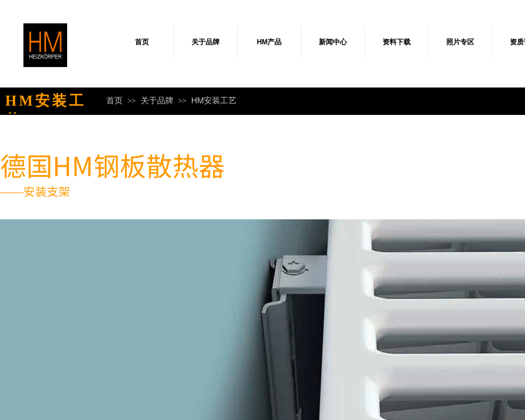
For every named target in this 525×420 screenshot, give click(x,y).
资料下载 (397, 42)
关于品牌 (206, 42)
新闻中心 (333, 42)
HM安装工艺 (214, 100)
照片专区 (460, 42)
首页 (142, 42)
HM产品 (270, 42)
